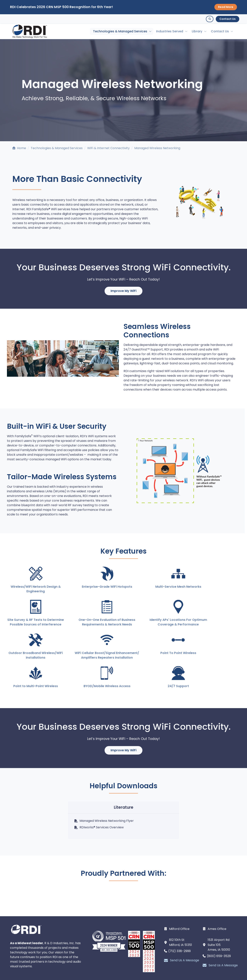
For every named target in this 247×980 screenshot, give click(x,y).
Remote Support (219, 972)
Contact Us (228, 19)
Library (197, 31)
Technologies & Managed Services (120, 31)
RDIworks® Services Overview (99, 799)
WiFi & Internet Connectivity (108, 148)
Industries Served (170, 31)
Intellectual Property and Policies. (110, 975)
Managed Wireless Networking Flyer (104, 792)
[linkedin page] (114, 962)
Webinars (192, 972)
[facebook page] (133, 962)
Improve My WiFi (123, 291)
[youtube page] (123, 962)
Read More (226, 7)
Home (19, 148)
